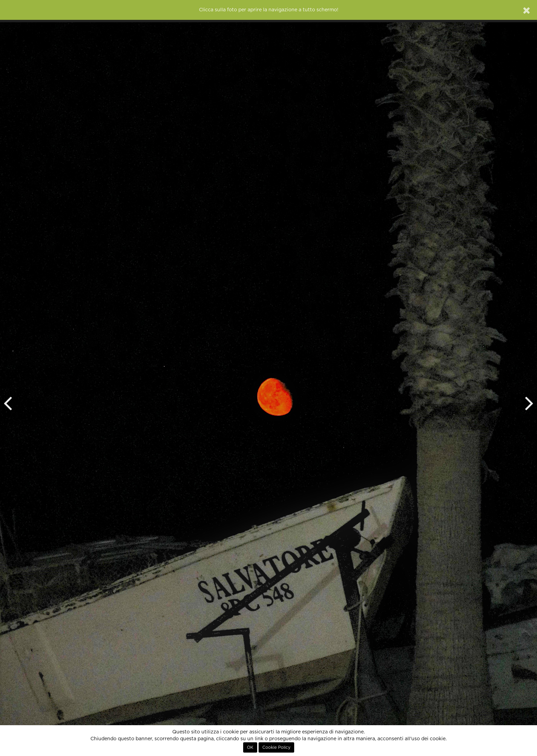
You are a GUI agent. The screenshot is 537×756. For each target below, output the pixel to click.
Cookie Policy (276, 747)
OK (250, 747)
